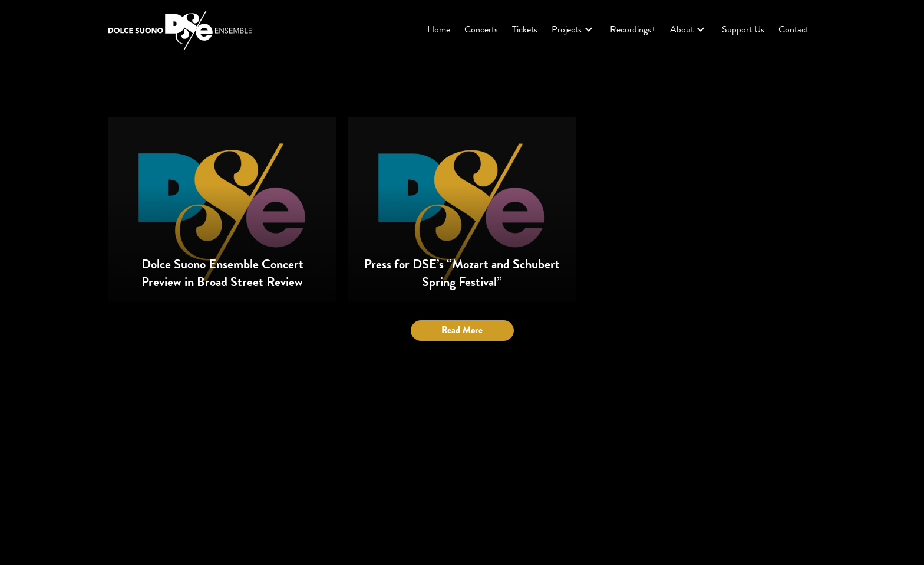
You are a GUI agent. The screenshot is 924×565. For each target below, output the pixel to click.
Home (439, 29)
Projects (574, 29)
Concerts (481, 29)
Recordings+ (633, 29)
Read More (462, 330)
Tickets (525, 29)
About (689, 29)
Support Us (743, 29)
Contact (793, 29)
